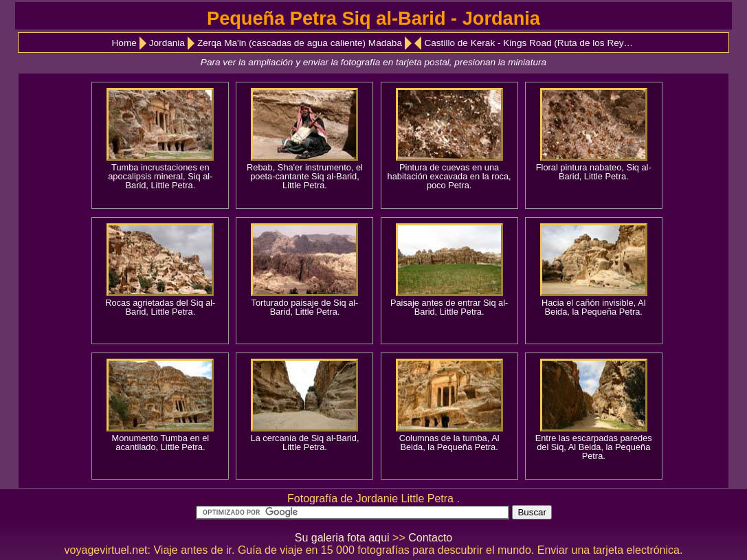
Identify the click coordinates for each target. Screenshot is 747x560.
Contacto (430, 538)
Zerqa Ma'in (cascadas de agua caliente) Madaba (300, 43)
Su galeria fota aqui (342, 538)
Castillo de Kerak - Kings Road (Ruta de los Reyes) (530, 43)
